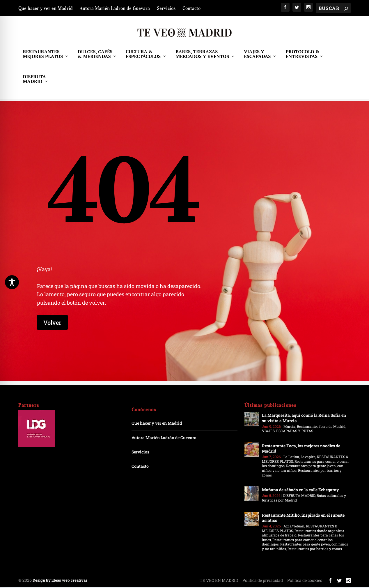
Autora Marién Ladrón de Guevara (115, 8)
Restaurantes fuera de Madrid (321, 428)
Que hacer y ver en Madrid (46, 8)
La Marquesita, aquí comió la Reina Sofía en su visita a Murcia (304, 419)
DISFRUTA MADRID (34, 82)
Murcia (289, 428)
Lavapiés (308, 458)
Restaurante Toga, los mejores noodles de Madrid (301, 450)
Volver (52, 324)
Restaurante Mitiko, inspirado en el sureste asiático (303, 519)
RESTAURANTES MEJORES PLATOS (43, 57)
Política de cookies (305, 581)
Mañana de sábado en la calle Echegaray (300, 491)
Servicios (166, 8)
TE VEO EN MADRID (219, 581)
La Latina (291, 458)
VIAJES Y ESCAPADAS (257, 57)
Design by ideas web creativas (60, 581)
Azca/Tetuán (294, 527)
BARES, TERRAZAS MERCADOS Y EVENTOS (202, 57)
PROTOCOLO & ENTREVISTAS (303, 57)
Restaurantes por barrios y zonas (302, 474)
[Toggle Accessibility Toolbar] (12, 282)
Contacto (191, 8)
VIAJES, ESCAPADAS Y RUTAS (288, 432)
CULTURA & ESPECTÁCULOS (143, 57)
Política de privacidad (263, 581)
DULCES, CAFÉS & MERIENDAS (95, 57)
